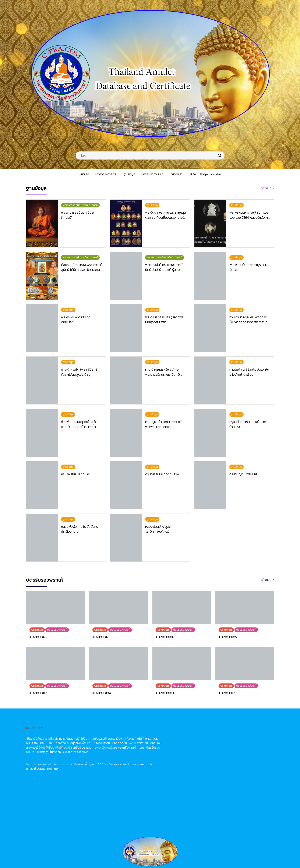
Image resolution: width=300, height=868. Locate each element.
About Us (178, 765)
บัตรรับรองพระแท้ (129, 757)
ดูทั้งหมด (266, 188)
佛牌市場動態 (235, 742)
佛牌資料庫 (234, 750)
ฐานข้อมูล (124, 750)
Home (176, 734)
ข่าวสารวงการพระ (129, 742)
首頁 (229, 734)
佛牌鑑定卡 (234, 757)
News (175, 742)
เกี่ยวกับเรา (124, 765)
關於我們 (232, 765)
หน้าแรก (123, 734)
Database (178, 750)
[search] (220, 155)
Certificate (179, 757)
